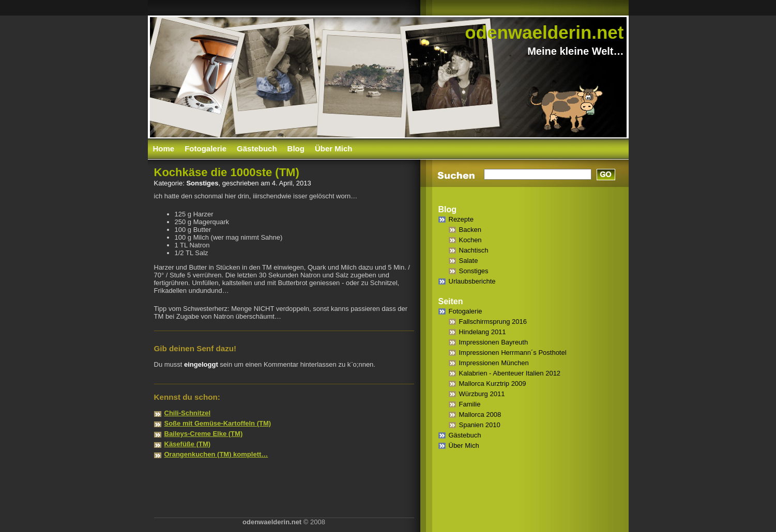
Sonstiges (202, 183)
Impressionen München (494, 363)
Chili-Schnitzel (188, 413)
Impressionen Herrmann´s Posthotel (513, 353)
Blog (296, 148)
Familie (470, 404)
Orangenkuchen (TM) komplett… (216, 454)
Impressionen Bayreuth (494, 342)
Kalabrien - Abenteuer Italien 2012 (510, 373)
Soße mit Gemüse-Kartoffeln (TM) (218, 423)
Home (164, 148)
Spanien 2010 (480, 425)
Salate (469, 261)
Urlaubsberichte (472, 281)
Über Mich (334, 148)
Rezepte (461, 219)
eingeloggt (201, 364)
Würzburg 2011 (482, 394)
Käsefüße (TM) (188, 444)
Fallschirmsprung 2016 (493, 322)
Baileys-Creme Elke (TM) (204, 434)
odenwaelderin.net (544, 32)
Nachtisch (474, 250)
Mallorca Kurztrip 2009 (493, 384)
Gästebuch (257, 148)
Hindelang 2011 (483, 332)
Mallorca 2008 (480, 414)
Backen (470, 230)
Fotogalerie (206, 148)
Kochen (470, 240)
